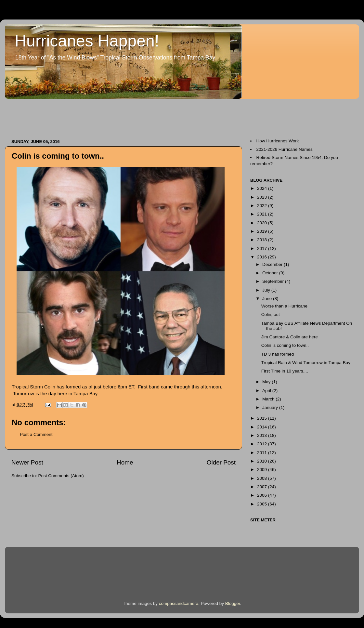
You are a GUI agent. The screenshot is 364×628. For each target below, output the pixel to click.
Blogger (233, 603)
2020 (263, 223)
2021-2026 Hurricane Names (285, 149)
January (271, 407)
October (271, 273)
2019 (263, 231)
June (268, 299)
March (269, 399)
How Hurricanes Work (278, 141)
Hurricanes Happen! (87, 41)
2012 (263, 444)
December (273, 264)
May (267, 382)
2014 (263, 427)
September (274, 281)
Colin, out (271, 314)
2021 (263, 214)
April (267, 391)
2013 (263, 435)
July (267, 290)
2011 (263, 453)
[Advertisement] (123, 116)
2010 (263, 461)
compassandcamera (179, 603)
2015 (263, 418)
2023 (263, 197)
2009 (263, 470)
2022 (263, 206)
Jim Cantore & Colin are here (290, 337)
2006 (263, 495)
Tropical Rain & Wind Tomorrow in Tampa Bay (306, 363)
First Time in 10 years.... (285, 371)
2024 (263, 188)
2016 (263, 257)
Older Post (221, 462)
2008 (263, 478)
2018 (263, 240)
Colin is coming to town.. (285, 345)
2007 (263, 487)
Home (125, 462)
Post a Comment (36, 434)
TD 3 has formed (278, 354)
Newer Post (27, 462)
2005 (263, 504)
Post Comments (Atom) (61, 476)
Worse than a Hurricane (284, 306)
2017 (263, 249)
